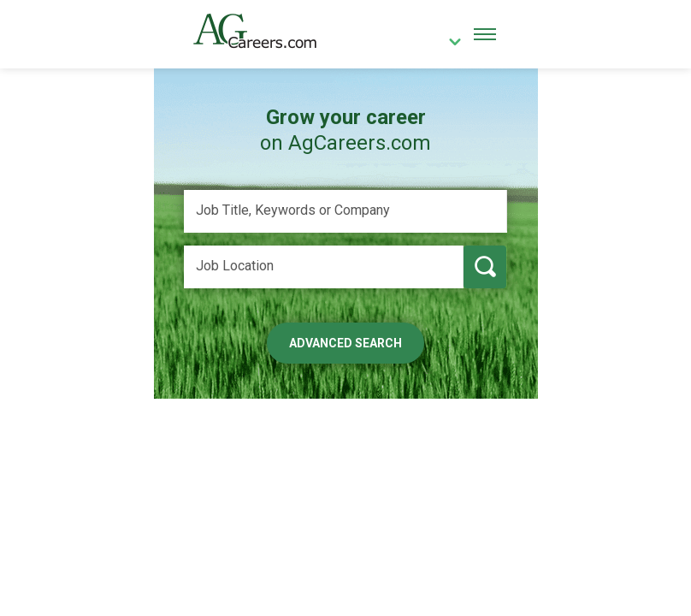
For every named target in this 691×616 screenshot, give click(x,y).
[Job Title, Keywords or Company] (345, 211)
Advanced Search (345, 343)
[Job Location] (324, 267)
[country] (449, 44)
